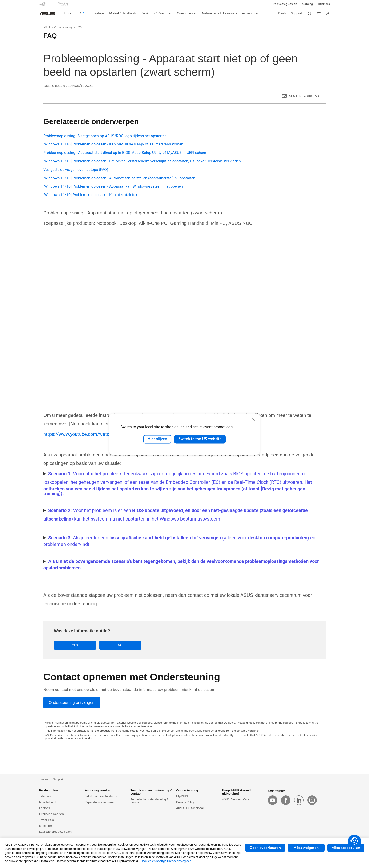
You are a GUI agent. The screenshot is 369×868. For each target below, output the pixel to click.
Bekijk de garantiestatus (101, 797)
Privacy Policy (185, 802)
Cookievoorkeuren (265, 848)
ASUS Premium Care (236, 800)
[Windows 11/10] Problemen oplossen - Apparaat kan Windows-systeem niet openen (113, 186)
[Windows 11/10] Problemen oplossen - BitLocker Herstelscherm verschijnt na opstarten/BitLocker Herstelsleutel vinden (142, 161)
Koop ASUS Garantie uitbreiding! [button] (237, 792)
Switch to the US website (200, 439)
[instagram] (312, 800)
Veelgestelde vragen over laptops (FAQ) (76, 170)
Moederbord (47, 802)
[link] (47, 14)
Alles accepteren (346, 848)
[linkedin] (299, 800)
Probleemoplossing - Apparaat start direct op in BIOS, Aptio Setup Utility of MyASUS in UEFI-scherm (125, 153)
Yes (70, 645)
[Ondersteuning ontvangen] (72, 703)
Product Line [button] (48, 791)
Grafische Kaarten (51, 814)
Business (324, 4)
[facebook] (286, 800)
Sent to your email (306, 96)
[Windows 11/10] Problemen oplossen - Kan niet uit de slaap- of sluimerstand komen (113, 144)
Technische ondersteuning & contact (150, 801)
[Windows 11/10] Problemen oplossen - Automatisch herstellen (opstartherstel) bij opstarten (119, 178)
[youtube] (273, 800)
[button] (308, 4)
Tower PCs (46, 820)
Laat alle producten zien (55, 832)
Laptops (44, 808)
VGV (80, 28)
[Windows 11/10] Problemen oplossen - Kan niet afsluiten (91, 195)
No (106, 645)
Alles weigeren (306, 848)
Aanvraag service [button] (97, 791)
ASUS (47, 28)
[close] (254, 420)
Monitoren (46, 826)
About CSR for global (190, 808)
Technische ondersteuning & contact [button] (151, 792)
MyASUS (182, 797)
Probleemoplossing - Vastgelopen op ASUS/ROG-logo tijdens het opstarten (105, 136)
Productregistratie (284, 4)
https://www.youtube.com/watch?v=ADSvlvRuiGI (94, 434)
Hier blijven (157, 439)
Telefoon (45, 797)
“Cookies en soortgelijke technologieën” (166, 861)
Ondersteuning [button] (187, 791)
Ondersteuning (63, 28)
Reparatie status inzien (100, 802)
